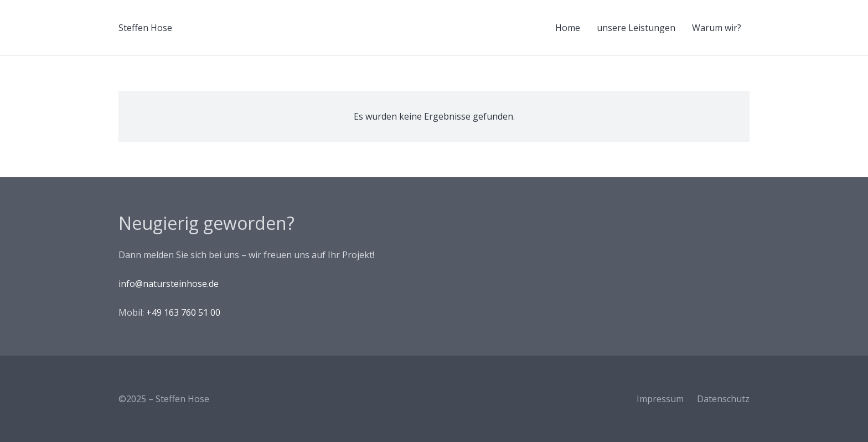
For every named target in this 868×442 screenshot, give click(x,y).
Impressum (660, 399)
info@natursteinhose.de (169, 284)
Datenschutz (723, 399)
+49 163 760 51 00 (183, 312)
